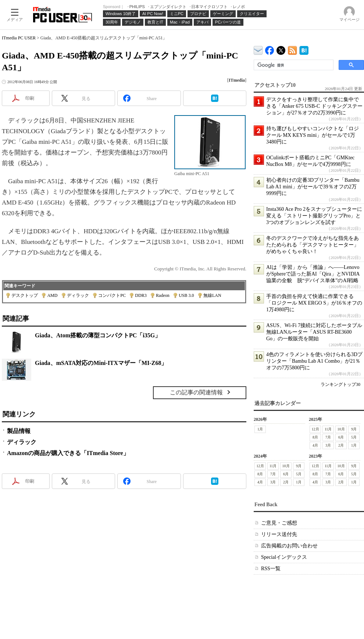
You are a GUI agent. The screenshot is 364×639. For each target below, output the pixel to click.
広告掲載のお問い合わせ (289, 546)
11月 (328, 429)
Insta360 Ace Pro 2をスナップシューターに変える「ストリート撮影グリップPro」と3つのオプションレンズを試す (314, 216)
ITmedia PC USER (19, 38)
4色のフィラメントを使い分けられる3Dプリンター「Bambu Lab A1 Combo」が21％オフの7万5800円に (314, 361)
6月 (341, 437)
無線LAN (212, 295)
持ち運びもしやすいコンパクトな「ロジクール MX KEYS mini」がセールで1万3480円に (313, 135)
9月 (354, 429)
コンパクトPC (112, 295)
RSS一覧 (271, 569)
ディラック (78, 295)
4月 (315, 445)
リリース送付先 (279, 534)
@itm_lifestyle (281, 49)
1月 (260, 429)
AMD (52, 295)
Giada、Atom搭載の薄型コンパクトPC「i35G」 (98, 335)
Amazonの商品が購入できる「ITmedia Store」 (68, 453)
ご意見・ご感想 (279, 523)
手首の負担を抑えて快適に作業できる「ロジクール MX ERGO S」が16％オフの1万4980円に (314, 303)
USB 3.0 (186, 295)
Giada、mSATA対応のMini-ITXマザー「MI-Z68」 (101, 363)
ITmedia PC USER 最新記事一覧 (292, 49)
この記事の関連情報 (196, 392)
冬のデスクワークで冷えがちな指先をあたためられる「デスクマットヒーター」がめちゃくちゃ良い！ (313, 245)
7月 (328, 437)
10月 (341, 429)
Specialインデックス (284, 557)
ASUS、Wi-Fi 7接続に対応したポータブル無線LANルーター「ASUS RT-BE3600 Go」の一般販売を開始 (314, 332)
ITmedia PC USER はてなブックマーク (304, 49)
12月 (315, 429)
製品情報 (19, 431)
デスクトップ (25, 295)
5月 (354, 437)
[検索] (293, 65)
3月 (328, 445)
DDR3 (141, 295)
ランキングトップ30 (340, 384)
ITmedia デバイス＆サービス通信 (258, 49)
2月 (341, 445)
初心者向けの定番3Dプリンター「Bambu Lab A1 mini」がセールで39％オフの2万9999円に (313, 187)
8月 (315, 437)
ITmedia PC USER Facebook (270, 49)
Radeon (163, 295)
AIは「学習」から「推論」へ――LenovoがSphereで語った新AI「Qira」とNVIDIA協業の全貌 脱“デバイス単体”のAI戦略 (313, 274)
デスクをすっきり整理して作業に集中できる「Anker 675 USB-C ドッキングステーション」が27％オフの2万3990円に (314, 106)
